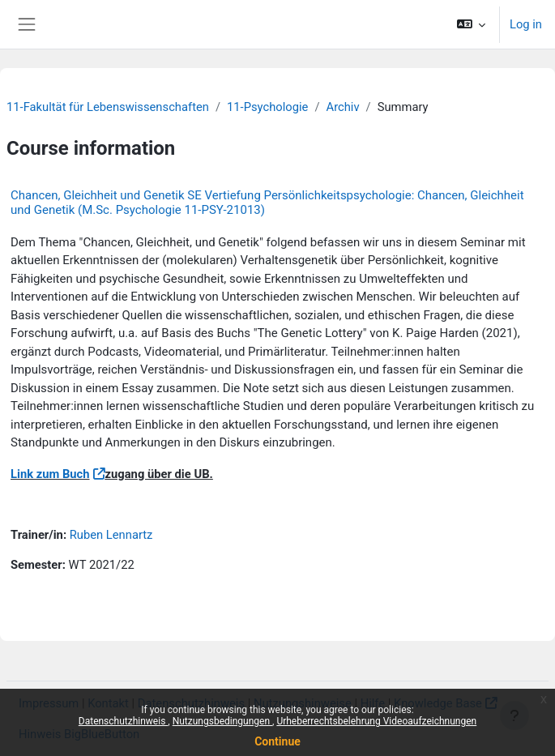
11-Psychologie (267, 107)
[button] (471, 24)
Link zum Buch (50, 474)
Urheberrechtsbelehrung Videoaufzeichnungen (376, 721)
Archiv (343, 107)
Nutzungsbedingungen (222, 721)
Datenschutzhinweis (124, 721)
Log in (526, 24)
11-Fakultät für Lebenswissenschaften (108, 107)
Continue (277, 741)
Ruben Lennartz (111, 535)
